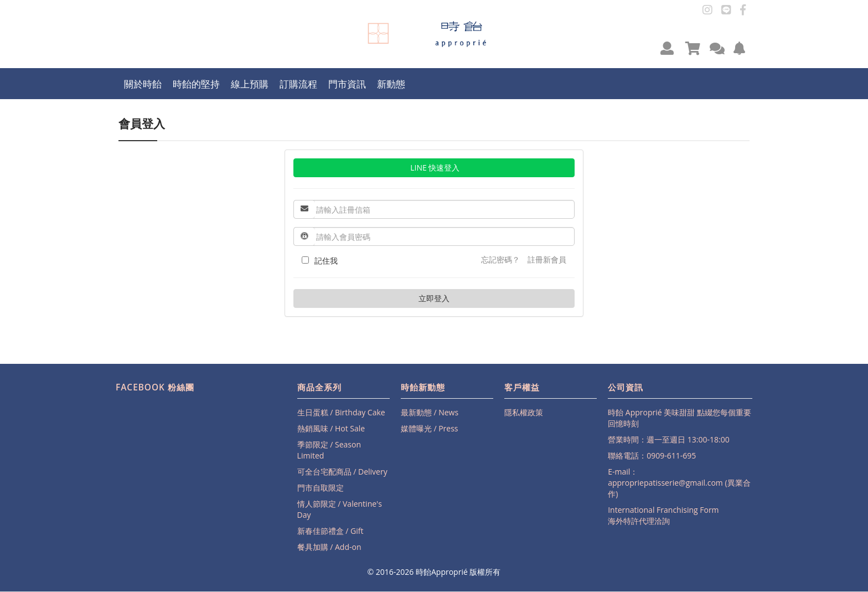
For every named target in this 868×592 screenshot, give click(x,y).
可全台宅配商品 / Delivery (342, 472)
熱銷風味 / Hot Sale (331, 428)
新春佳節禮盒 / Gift (330, 531)
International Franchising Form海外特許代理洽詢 (663, 515)
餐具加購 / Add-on (329, 547)
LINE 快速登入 (434, 168)
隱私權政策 (524, 412)
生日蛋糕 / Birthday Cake (341, 412)
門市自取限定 (321, 488)
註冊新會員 (547, 259)
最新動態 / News (430, 412)
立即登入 (434, 298)
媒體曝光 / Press (430, 428)
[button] (667, 48)
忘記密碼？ (500, 259)
